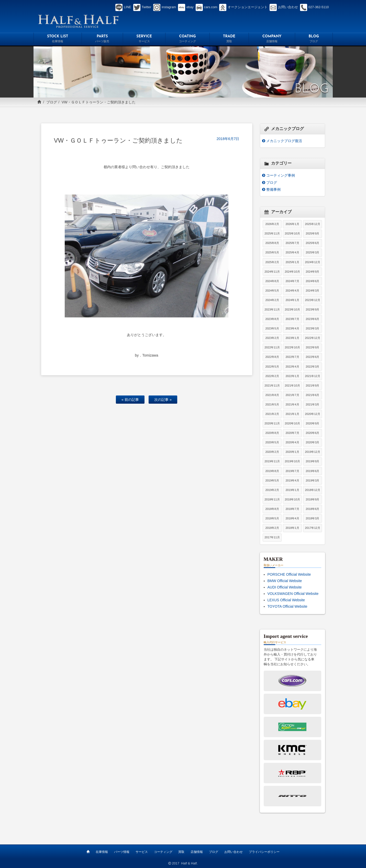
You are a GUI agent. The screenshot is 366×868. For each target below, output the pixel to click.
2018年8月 (272, 509)
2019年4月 (292, 480)
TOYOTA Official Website (287, 606)
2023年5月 (272, 328)
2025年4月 (292, 252)
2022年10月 (292, 347)
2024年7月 (292, 281)
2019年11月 (272, 461)
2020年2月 (272, 452)
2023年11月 (272, 309)
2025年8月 (272, 243)
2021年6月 (312, 395)
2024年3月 (312, 291)
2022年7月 (292, 357)
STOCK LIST (58, 39)
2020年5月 (272, 442)
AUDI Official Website (285, 587)
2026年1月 (292, 224)
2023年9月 (312, 309)
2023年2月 (272, 338)
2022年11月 (272, 347)
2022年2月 (272, 376)
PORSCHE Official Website (289, 574)
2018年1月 (292, 528)
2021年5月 (272, 404)
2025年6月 (312, 243)
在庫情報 (102, 852)
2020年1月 (292, 452)
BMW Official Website (285, 581)
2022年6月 (312, 357)
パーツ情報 (122, 852)
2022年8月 (272, 357)
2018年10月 (292, 499)
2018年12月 (312, 490)
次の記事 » (163, 400)
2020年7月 (292, 433)
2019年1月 (292, 490)
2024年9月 (312, 272)
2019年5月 (272, 480)
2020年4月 (292, 442)
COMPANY (272, 39)
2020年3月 (312, 442)
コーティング (163, 852)
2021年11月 (272, 385)
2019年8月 (272, 471)
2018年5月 (272, 518)
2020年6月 (312, 433)
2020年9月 (312, 423)
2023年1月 (292, 338)
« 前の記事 (130, 400)
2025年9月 (312, 233)
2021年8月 (272, 395)
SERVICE (144, 39)
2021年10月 (292, 385)
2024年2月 (272, 300)
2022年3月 (312, 367)
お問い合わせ (234, 852)
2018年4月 (292, 518)
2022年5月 (272, 367)
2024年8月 (272, 281)
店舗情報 (197, 852)
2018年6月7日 (228, 139)
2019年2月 (272, 490)
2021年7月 (292, 395)
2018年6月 (312, 509)
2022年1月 (292, 376)
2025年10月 (292, 233)
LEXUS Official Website (286, 600)
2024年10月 (292, 272)
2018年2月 (272, 528)
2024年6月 (312, 281)
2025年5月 (272, 252)
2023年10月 (292, 309)
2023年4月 (292, 328)
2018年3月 (312, 518)
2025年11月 (272, 233)
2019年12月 (312, 452)
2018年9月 (312, 499)
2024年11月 (272, 272)
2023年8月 (272, 319)
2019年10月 (292, 461)
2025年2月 (272, 262)
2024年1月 (292, 300)
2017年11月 (272, 537)
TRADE (229, 39)
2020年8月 (272, 433)
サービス (142, 852)
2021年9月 (312, 385)
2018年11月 (272, 499)
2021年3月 (312, 404)
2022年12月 (312, 338)
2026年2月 (272, 224)
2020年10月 (292, 423)
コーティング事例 (281, 175)
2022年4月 (292, 367)
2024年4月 (292, 291)
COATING (187, 39)
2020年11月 (272, 423)
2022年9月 (312, 347)
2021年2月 (272, 414)
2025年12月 (312, 224)
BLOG (314, 39)
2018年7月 (292, 509)
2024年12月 (312, 262)
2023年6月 (312, 319)
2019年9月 (312, 461)
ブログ (52, 102)
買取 (181, 852)
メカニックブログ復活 (284, 141)
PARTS (102, 39)
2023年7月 (292, 319)
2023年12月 (312, 300)
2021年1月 (292, 414)
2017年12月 (312, 528)
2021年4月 (292, 404)
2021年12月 (312, 376)
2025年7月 (292, 243)
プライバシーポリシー (264, 852)
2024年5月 (272, 291)
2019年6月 (312, 471)
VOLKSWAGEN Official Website (293, 594)
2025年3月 (312, 252)
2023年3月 (312, 328)
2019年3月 (312, 480)
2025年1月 (292, 262)
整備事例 (273, 189)
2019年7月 (292, 471)
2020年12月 (312, 414)
